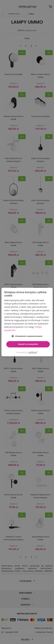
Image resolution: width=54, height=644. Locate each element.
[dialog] (27, 322)
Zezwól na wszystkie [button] (28, 344)
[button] (27, 336)
